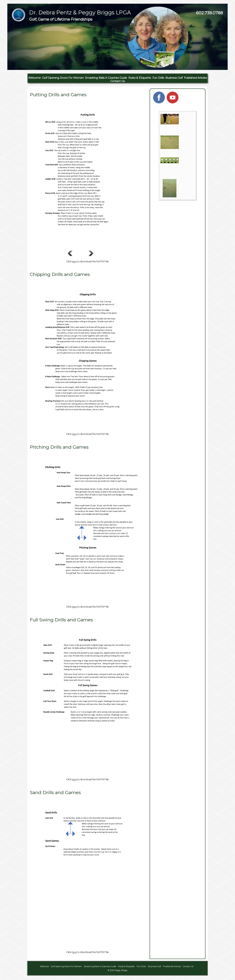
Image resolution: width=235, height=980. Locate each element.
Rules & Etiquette (140, 78)
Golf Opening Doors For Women (63, 78)
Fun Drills (158, 78)
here (74, 261)
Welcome (35, 78)
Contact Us (117, 81)
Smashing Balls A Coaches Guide (106, 78)
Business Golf (174, 78)
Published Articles (195, 78)
